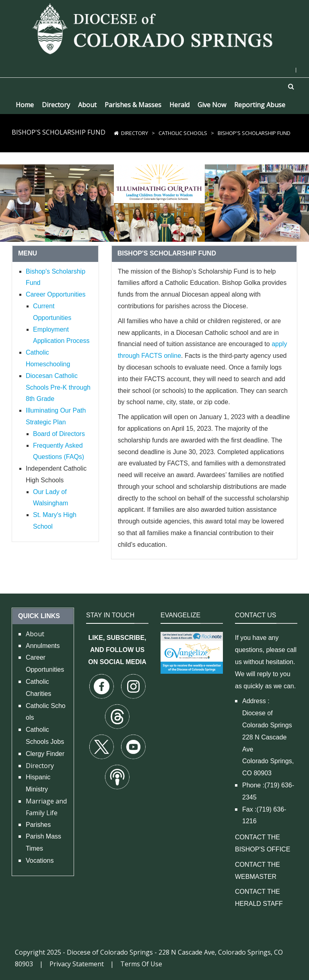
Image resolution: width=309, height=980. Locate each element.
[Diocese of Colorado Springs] (154, 28)
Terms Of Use (141, 964)
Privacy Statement (77, 964)
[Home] (116, 133)
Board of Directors (59, 434)
